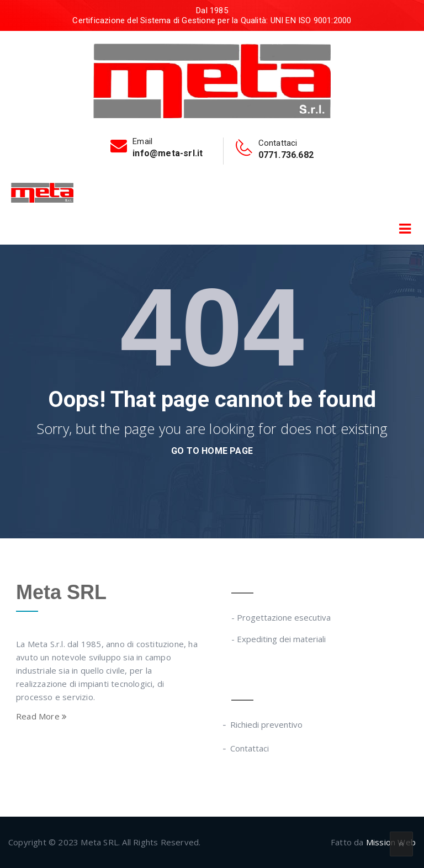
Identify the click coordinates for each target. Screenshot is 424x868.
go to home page (212, 451)
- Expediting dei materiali (279, 639)
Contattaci (250, 748)
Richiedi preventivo (267, 724)
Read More (41, 716)
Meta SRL (61, 592)
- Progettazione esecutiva (281, 617)
